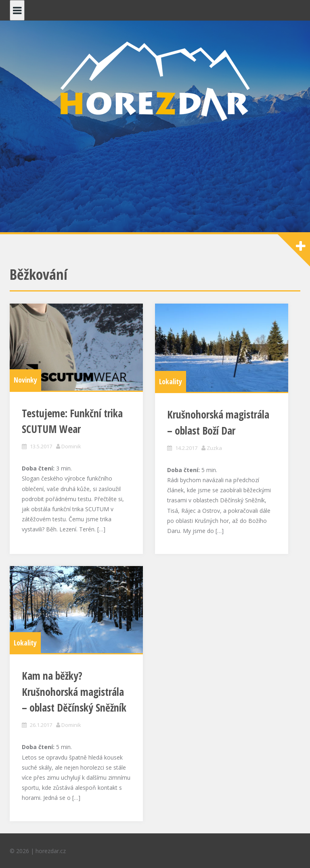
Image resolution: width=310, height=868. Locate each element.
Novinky (25, 380)
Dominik (71, 446)
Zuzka (214, 448)
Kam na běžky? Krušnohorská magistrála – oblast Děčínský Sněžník (74, 692)
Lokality (171, 381)
